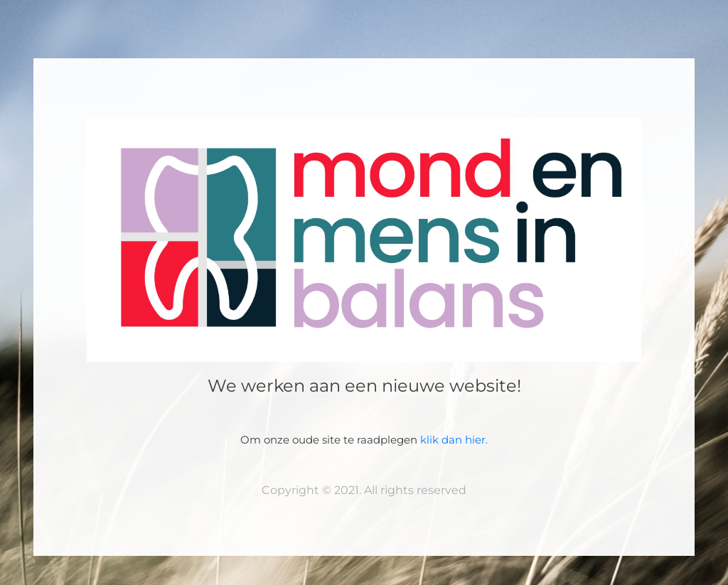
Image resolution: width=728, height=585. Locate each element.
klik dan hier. (454, 440)
